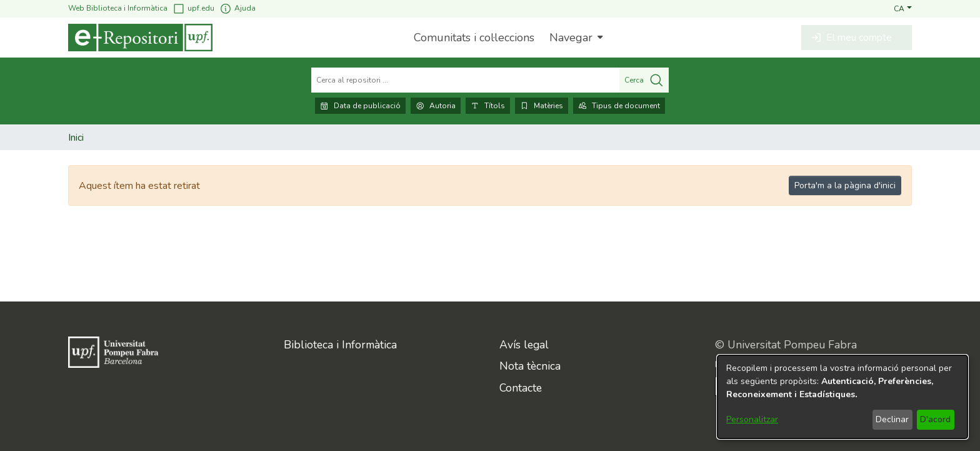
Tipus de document (619, 106)
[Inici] (140, 38)
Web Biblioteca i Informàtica (118, 8)
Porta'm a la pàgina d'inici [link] (845, 185)
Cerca (644, 80)
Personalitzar (752, 419)
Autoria (436, 106)
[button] (903, 8)
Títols (488, 106)
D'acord (935, 419)
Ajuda (237, 8)
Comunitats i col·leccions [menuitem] (474, 38)
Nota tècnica (530, 366)
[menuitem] (575, 38)
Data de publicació (360, 106)
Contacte (521, 388)
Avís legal (524, 345)
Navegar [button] (571, 38)
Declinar (892, 419)
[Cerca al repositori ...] (465, 80)
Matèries (542, 106)
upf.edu (193, 8)
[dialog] (842, 397)
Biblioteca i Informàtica (340, 345)
